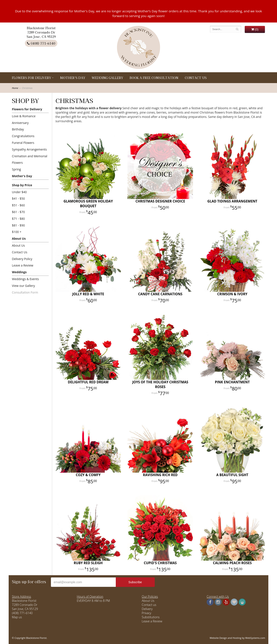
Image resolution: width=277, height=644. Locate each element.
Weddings (19, 272)
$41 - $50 (18, 198)
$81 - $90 (18, 225)
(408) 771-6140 (41, 43)
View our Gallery (23, 286)
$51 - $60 (18, 205)
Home (15, 88)
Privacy (147, 613)
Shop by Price (22, 185)
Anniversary (20, 123)
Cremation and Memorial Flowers (30, 159)
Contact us (149, 605)
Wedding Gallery (107, 78)
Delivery (147, 609)
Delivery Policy (22, 259)
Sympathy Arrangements (29, 149)
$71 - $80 (18, 219)
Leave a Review (23, 265)
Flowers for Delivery (31, 78)
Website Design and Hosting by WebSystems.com (237, 638)
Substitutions (151, 617)
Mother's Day (73, 78)
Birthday (18, 129)
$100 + (17, 232)
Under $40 (19, 192)
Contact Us (196, 78)
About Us (19, 238)
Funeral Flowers (23, 143)
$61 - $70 (18, 212)
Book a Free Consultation (154, 78)
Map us (17, 617)
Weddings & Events (25, 279)
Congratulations (23, 136)
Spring (16, 169)
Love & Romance (24, 116)
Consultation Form (25, 292)
